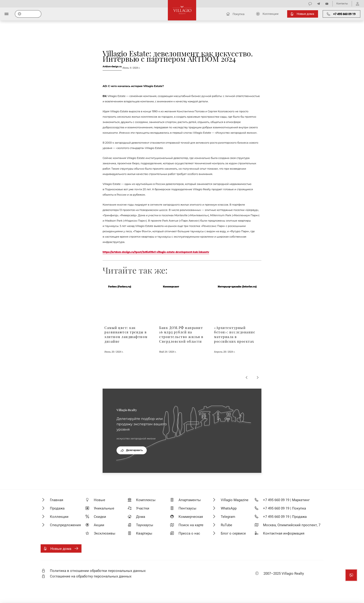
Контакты (342, 4)
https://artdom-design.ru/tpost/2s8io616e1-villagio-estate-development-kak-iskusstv (156, 252)
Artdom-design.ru (112, 66)
